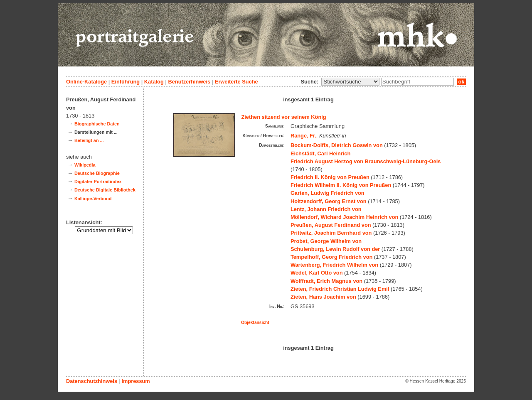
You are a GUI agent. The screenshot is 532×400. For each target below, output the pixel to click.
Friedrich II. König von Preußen (330, 177)
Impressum (135, 381)
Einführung (126, 82)
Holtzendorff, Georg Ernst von (329, 201)
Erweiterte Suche (236, 82)
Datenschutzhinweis (92, 381)
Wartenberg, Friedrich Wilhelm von (334, 265)
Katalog (154, 82)
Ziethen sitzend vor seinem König (284, 117)
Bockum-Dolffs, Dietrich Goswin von (337, 145)
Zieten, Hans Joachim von (323, 297)
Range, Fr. (303, 136)
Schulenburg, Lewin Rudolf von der (335, 249)
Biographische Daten (97, 124)
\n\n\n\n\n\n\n (350, 82)
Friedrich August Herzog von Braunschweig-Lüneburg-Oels (366, 161)
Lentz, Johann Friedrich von (326, 209)
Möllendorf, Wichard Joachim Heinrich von (344, 217)
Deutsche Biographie (97, 173)
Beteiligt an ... (89, 140)
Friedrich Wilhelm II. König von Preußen (341, 185)
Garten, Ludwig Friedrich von (328, 193)
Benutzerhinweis (189, 82)
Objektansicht (255, 323)
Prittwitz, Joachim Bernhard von (331, 233)
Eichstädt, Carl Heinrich (320, 153)
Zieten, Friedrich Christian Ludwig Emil (340, 289)
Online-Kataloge (86, 82)
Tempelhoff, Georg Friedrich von (331, 257)
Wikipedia (85, 165)
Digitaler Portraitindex (98, 182)
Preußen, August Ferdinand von (331, 225)
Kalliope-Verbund (93, 199)
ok (461, 82)
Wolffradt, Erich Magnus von (326, 281)
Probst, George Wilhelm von (326, 241)
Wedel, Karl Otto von (317, 273)
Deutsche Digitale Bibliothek (105, 190)
